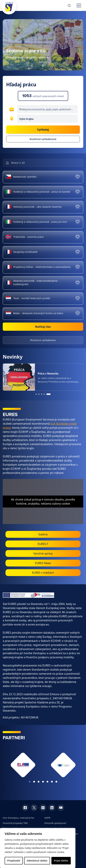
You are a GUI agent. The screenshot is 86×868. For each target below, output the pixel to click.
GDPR (47, 818)
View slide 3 (39, 782)
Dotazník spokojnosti (55, 823)
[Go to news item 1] (36, 394)
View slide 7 (56, 782)
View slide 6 (52, 782)
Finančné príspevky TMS (15, 823)
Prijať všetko (61, 861)
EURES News (43, 563)
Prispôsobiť (14, 861)
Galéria (43, 534)
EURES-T (43, 544)
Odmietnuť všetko (37, 861)
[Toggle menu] (79, 5)
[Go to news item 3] (42, 394)
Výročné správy (43, 553)
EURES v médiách (43, 573)
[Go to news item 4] (44, 394)
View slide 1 (30, 782)
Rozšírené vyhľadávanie (43, 139)
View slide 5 (47, 782)
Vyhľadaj (43, 130)
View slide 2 (34, 782)
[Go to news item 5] (48, 394)
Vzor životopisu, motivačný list (18, 818)
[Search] (69, 5)
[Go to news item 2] (39, 394)
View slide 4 (43, 782)
